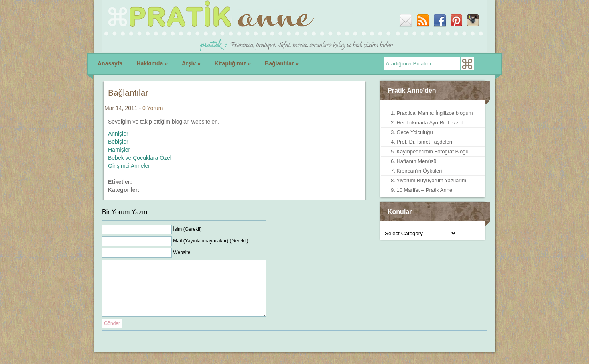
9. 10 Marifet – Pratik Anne (421, 190)
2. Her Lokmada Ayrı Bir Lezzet (427, 123)
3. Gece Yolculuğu (412, 132)
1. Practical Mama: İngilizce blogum (432, 113)
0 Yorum (153, 108)
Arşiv (191, 63)
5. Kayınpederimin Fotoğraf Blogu (430, 151)
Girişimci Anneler (129, 166)
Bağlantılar (282, 63)
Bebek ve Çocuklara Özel (140, 158)
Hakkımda (152, 63)
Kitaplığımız (233, 63)
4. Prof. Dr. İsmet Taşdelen (421, 142)
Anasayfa (110, 63)
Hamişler (119, 150)
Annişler (118, 134)
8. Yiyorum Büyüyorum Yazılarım (429, 180)
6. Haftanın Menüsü (413, 161)
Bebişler (118, 142)
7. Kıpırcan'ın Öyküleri (416, 171)
